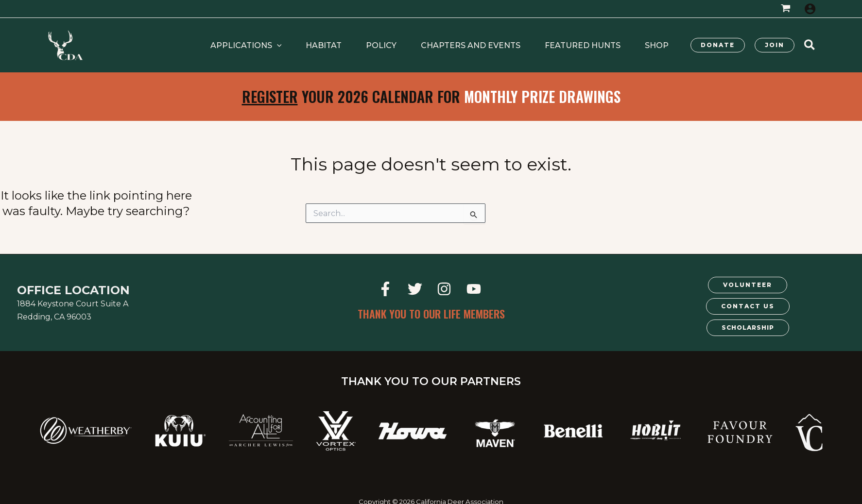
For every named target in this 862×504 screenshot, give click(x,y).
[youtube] (475, 289)
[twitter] (416, 289)
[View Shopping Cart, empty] (785, 9)
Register (270, 96)
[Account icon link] (810, 9)
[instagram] (446, 289)
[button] (300, 45)
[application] (330, 45)
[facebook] (387, 289)
